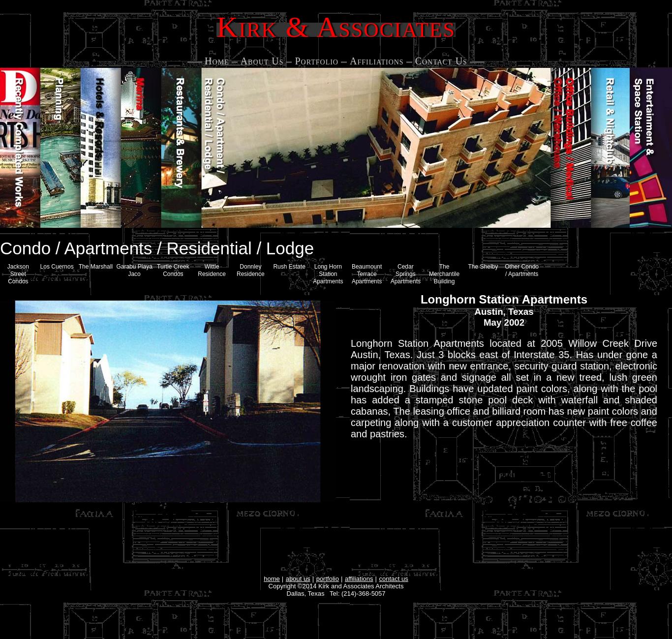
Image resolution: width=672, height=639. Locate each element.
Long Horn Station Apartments (328, 274)
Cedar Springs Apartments (406, 274)
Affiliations (377, 61)
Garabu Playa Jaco (134, 270)
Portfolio (317, 61)
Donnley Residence (251, 270)
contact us (394, 579)
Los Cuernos (57, 267)
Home (217, 61)
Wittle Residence (212, 270)
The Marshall (96, 267)
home (272, 579)
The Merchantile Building (444, 274)
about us (298, 579)
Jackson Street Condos (18, 274)
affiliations (359, 579)
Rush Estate (289, 267)
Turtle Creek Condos (173, 270)
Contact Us (441, 61)
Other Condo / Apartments (522, 270)
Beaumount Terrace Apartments (367, 274)
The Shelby (483, 267)
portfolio (328, 579)
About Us (262, 61)
